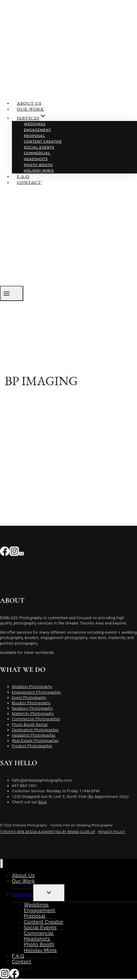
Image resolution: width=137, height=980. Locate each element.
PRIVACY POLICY (112, 832)
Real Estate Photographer (35, 741)
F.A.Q (23, 176)
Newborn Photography (32, 708)
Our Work (31, 109)
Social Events (39, 147)
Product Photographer (32, 746)
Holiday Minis (39, 170)
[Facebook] (5, 553)
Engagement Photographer (36, 692)
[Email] (21, 553)
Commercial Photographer (36, 719)
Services (22, 894)
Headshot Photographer (34, 735)
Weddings (35, 124)
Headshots (36, 159)
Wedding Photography (32, 687)
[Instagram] (14, 553)
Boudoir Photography (31, 703)
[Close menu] (2, 864)
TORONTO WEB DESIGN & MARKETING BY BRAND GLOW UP (48, 832)
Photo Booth (38, 165)
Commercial (37, 153)
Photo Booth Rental (30, 725)
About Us (29, 103)
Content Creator (43, 141)
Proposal (35, 136)
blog (43, 802)
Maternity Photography (33, 714)
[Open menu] (12, 293)
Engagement (38, 130)
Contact (29, 182)
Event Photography (29, 698)
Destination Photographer (35, 730)
